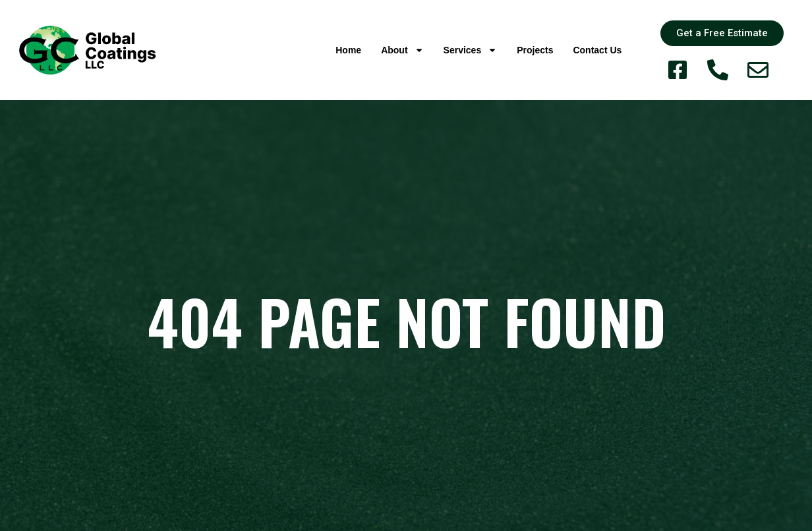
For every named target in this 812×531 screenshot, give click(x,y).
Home (348, 50)
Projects (535, 50)
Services (471, 50)
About (402, 50)
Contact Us (597, 50)
